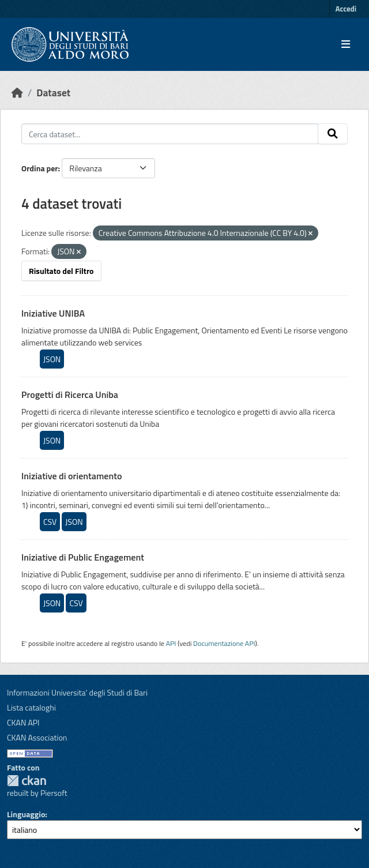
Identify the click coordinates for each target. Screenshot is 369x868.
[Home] (17, 93)
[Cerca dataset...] (170, 134)
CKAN (27, 781)
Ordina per (40, 168)
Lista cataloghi (31, 707)
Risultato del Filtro (61, 271)
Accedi (346, 9)
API (171, 643)
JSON (52, 359)
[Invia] (333, 134)
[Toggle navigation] (346, 44)
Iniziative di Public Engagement (83, 557)
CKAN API (23, 722)
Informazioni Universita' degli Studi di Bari (77, 692)
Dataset (53, 93)
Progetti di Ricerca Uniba (70, 394)
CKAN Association (37, 737)
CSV (50, 522)
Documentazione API (224, 643)
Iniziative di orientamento (71, 476)
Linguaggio (26, 814)
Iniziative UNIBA (53, 313)
